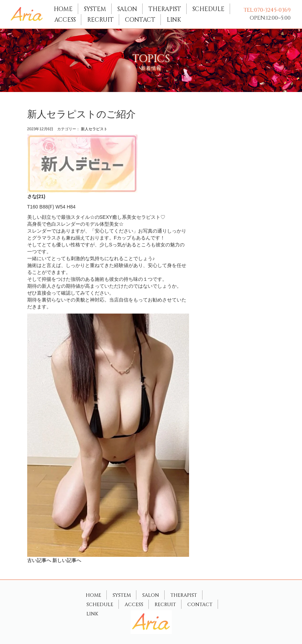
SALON (127, 9)
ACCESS (65, 20)
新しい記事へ (67, 560)
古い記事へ (39, 560)
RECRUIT (100, 20)
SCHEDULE (209, 9)
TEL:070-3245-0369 (267, 10)
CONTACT (140, 20)
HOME (63, 9)
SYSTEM (95, 9)
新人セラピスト (94, 129)
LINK (174, 20)
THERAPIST (165, 9)
